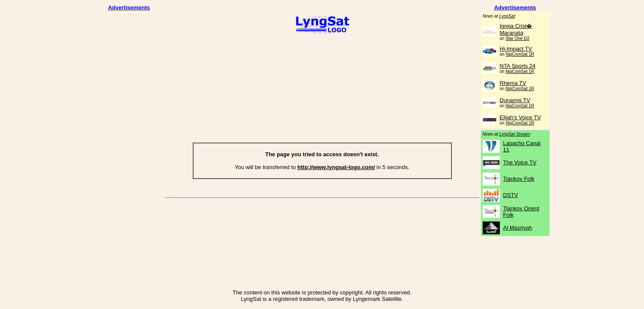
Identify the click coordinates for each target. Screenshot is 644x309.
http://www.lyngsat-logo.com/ (336, 167)
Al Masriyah (518, 228)
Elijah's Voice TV (520, 117)
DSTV (511, 195)
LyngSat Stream (514, 134)
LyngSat (507, 16)
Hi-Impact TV (516, 49)
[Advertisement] (129, 141)
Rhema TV (513, 83)
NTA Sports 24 (518, 66)
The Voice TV (520, 162)
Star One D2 (517, 38)
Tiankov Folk (519, 179)
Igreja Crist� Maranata (516, 29)
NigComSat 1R (520, 54)
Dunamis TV (515, 100)
